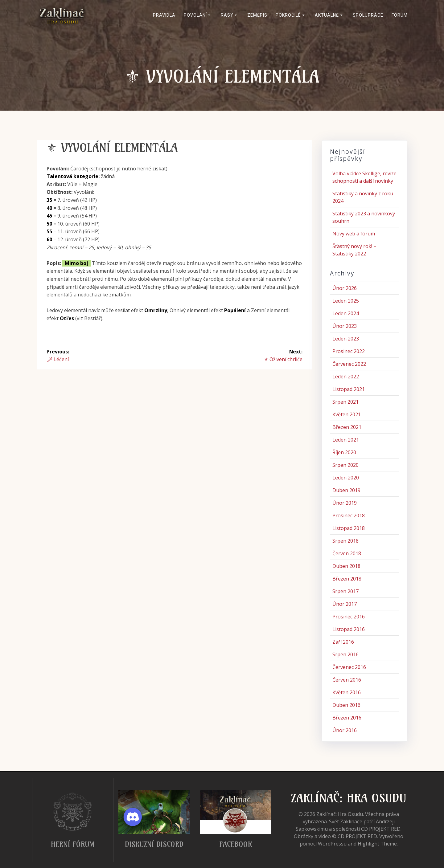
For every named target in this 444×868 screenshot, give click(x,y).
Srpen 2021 (345, 402)
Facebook (236, 844)
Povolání (195, 15)
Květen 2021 (347, 414)
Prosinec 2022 (349, 351)
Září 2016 (343, 642)
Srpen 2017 (345, 591)
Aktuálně (327, 15)
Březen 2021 (347, 427)
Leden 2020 (346, 478)
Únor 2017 (345, 604)
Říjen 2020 (344, 452)
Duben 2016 (346, 705)
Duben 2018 (346, 566)
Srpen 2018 (345, 541)
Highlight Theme (377, 844)
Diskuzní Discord (154, 844)
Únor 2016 (345, 730)
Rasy (227, 15)
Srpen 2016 (345, 654)
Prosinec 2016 (349, 617)
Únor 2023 (345, 326)
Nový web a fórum (354, 234)
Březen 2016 (347, 718)
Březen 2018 (347, 579)
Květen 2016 (347, 692)
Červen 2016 (347, 680)
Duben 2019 (346, 490)
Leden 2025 (346, 301)
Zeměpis (257, 15)
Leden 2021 (346, 440)
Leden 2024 (346, 313)
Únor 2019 (345, 503)
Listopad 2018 (349, 528)
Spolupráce (368, 15)
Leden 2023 (346, 339)
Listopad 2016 (349, 629)
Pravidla (164, 15)
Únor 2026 (345, 288)
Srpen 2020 (345, 465)
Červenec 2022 (349, 364)
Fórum (400, 15)
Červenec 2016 (349, 667)
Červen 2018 (347, 553)
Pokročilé (288, 15)
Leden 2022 (346, 377)
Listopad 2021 (349, 389)
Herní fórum (73, 844)
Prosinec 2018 (349, 516)
